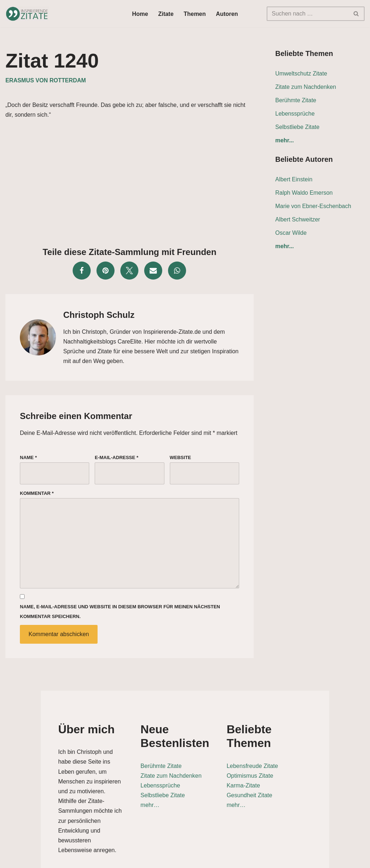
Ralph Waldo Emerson (304, 193)
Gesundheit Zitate (275, 783)
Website (180, 458)
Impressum (349, 859)
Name (28, 458)
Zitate (166, 14)
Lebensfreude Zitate (278, 753)
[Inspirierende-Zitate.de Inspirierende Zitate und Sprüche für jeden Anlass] (27, 14)
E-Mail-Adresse (117, 458)
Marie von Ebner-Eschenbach (313, 206)
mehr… (144, 806)
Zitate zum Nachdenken (306, 87)
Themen (195, 14)
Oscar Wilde (291, 233)
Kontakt (315, 859)
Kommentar (37, 494)
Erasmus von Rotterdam (46, 80)
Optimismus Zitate (276, 763)
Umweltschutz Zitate (301, 74)
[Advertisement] (130, 181)
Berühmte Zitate (296, 100)
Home (140, 14)
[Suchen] (307, 14)
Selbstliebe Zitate (298, 127)
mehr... (285, 141)
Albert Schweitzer (298, 220)
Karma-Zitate (269, 773)
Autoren (227, 14)
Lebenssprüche (295, 114)
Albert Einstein (294, 180)
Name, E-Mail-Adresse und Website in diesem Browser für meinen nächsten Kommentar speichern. (120, 613)
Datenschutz (279, 859)
